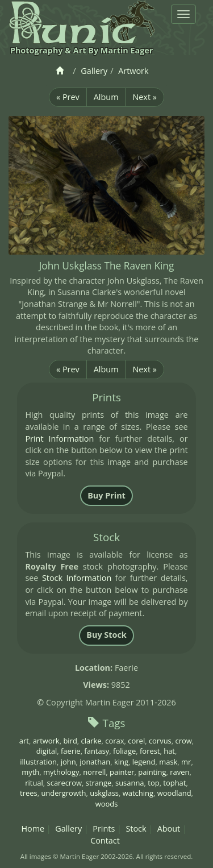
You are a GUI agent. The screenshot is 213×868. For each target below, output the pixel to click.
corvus (160, 741)
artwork (46, 741)
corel (136, 741)
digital (47, 751)
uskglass (104, 793)
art (24, 741)
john (68, 762)
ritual (34, 783)
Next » (144, 97)
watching (138, 793)
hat (169, 751)
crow (183, 741)
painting (152, 772)
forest (150, 751)
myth (30, 772)
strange (99, 783)
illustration (38, 762)
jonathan (95, 762)
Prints (104, 828)
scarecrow (64, 783)
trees (29, 793)
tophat (174, 783)
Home (33, 828)
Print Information (59, 439)
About (169, 828)
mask (168, 762)
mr (186, 762)
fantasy (97, 751)
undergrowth (63, 793)
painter (122, 772)
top (153, 783)
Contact (105, 840)
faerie (71, 751)
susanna (130, 783)
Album (106, 97)
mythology (61, 772)
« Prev (68, 97)
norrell (94, 772)
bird (70, 741)
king (121, 762)
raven (179, 772)
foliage (124, 751)
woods (107, 804)
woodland (174, 793)
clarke (91, 741)
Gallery (94, 71)
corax (114, 741)
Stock (136, 828)
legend (144, 762)
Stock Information (77, 578)
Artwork (133, 71)
